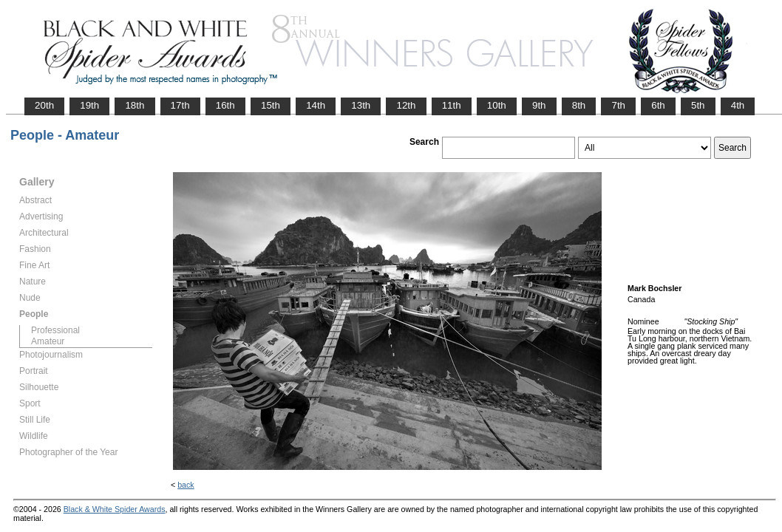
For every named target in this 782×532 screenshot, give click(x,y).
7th (618, 105)
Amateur (48, 341)
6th (658, 105)
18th (135, 105)
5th (698, 105)
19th (89, 105)
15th (271, 105)
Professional (55, 330)
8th (579, 105)
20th (44, 105)
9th (539, 105)
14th (316, 105)
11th (452, 105)
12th (406, 105)
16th (225, 105)
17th (180, 105)
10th (497, 105)
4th (738, 105)
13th (361, 105)
